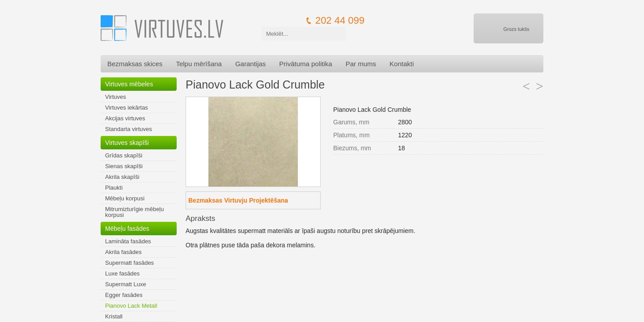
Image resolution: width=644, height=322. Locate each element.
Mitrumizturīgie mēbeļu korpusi (135, 212)
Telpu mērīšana (199, 64)
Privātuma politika (305, 64)
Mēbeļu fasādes (127, 229)
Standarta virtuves (129, 129)
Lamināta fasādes (128, 241)
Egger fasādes (124, 295)
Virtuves (116, 97)
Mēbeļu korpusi (125, 198)
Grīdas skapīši (124, 155)
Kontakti (402, 64)
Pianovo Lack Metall (131, 306)
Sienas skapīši (124, 166)
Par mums (361, 64)
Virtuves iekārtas (127, 108)
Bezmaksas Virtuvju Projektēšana (238, 200)
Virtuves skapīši (127, 143)
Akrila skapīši (122, 177)
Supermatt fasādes (129, 263)
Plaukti (114, 188)
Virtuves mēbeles (129, 84)
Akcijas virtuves (125, 118)
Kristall (114, 316)
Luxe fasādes (122, 273)
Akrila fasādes (123, 252)
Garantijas (250, 64)
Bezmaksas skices (135, 64)
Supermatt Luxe (126, 284)
